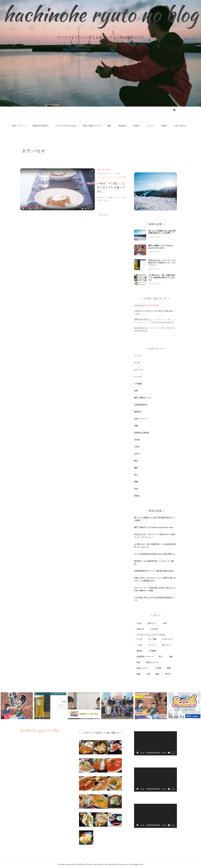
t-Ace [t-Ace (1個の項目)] (139, 621)
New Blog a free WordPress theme (109, 862)
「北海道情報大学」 (160, 318)
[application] (155, 742)
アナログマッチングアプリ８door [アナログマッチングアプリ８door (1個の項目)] (151, 633)
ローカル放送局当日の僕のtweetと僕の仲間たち (155, 552)
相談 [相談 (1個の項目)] (157, 672)
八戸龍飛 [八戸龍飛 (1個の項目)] (152, 649)
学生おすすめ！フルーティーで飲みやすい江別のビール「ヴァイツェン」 (162, 261)
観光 (136, 459)
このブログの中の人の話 (65, 126)
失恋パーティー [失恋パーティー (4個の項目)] (143, 666)
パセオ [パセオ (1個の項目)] (139, 643)
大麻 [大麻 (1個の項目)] (171, 655)
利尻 (136, 389)
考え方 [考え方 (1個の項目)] (168, 672)
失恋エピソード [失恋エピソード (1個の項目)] (152, 661)
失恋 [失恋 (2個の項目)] (138, 661)
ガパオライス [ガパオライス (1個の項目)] (167, 637)
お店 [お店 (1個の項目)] (165, 621)
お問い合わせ (180, 126)
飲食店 (136, 126)
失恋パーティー (18, 126)
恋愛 (136, 424)
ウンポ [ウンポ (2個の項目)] (139, 637)
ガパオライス (85, 175)
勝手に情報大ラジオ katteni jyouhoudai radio (161, 245)
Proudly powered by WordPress (72, 862)
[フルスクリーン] (173, 751)
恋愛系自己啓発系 (40, 126)
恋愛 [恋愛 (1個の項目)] (169, 666)
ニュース (150, 126)
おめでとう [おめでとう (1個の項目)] (152, 621)
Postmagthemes (136, 862)
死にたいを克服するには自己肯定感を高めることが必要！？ (162, 230)
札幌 (98, 175)
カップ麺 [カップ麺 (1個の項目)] (152, 637)
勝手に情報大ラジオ (92, 126)
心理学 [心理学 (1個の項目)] (159, 666)
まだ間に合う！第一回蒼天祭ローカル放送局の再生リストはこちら (162, 276)
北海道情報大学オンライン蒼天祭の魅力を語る (154, 569)
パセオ (93, 175)
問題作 (164, 126)
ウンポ (137, 361)
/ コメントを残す (89, 172)
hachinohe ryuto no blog (101, 14)
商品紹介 (122, 126)
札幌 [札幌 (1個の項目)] (138, 672)
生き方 (137, 452)
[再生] (138, 751)
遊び (136, 473)
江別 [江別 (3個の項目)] (148, 672)
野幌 (136, 480)
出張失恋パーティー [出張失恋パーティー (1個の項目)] (145, 655)
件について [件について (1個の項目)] (167, 643)
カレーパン (139, 368)
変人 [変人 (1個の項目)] (161, 655)
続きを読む (78, 206)
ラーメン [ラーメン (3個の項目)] (152, 643)
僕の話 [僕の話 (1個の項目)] (139, 649)
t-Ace (77, 175)
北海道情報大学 (141, 403)
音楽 (77, 168)
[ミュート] (169, 751)
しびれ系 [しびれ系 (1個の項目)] (154, 627)
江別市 (137, 445)
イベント (138, 354)
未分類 (137, 438)
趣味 (109, 126)
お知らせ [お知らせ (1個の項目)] (140, 627)
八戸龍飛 (138, 382)
